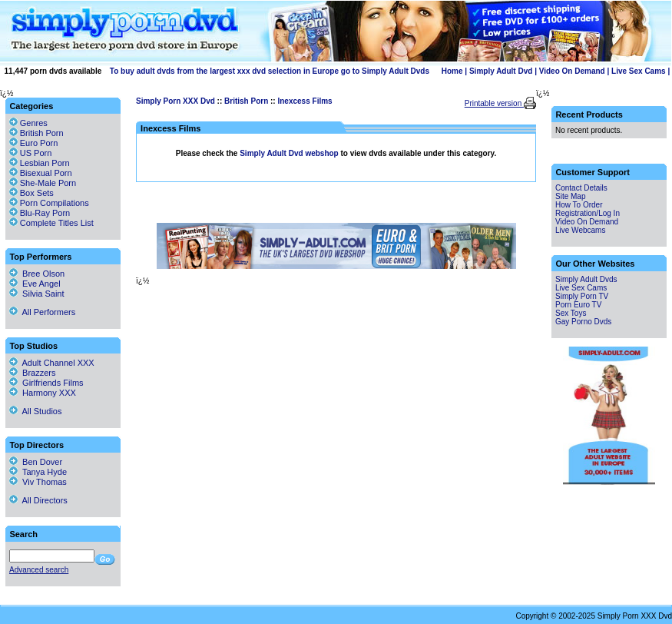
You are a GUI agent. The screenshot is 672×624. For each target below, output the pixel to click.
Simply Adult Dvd (501, 71)
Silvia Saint (37, 294)
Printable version (494, 103)
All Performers (42, 312)
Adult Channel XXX (52, 363)
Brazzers (33, 373)
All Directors (38, 500)
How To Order (579, 205)
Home (452, 71)
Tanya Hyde (38, 472)
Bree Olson (37, 274)
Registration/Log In (588, 213)
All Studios (35, 411)
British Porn (246, 101)
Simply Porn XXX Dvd (175, 101)
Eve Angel (35, 284)
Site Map (570, 196)
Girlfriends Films (46, 383)
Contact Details (581, 188)
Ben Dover (36, 462)
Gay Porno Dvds (583, 322)
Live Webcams (580, 230)
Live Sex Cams (639, 71)
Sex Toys (571, 313)
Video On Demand (572, 71)
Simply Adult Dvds (586, 279)
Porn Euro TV (578, 305)
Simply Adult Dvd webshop (290, 153)
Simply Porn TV (582, 296)
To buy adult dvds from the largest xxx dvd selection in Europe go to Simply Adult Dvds (270, 71)
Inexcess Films (305, 101)
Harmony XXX (43, 393)
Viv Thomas (38, 482)
